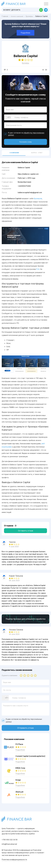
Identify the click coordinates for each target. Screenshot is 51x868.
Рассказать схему (26, 142)
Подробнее (25, 33)
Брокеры (25, 63)
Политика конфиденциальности (14, 860)
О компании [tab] (14, 153)
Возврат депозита (12, 10)
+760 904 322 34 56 (10, 840)
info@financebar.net (9, 844)
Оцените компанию (10, 675)
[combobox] (8, 117)
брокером (38, 198)
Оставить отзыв (26, 531)
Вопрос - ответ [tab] (37, 153)
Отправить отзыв (25, 728)
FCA (38, 269)
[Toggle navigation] (46, 4)
